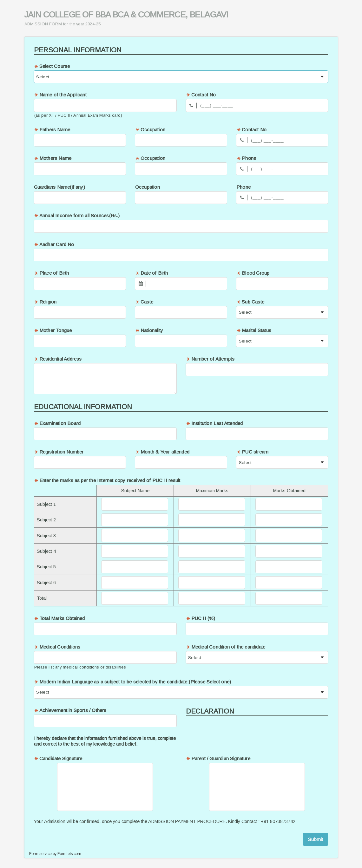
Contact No (201, 95)
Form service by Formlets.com (55, 854)
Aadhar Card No (54, 244)
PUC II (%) (201, 618)
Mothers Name (53, 158)
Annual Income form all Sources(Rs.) (77, 215)
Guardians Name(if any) (59, 187)
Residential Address (58, 359)
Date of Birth (152, 273)
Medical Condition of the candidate (226, 647)
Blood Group (253, 273)
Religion (45, 302)
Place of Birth (52, 273)
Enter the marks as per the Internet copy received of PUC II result (107, 480)
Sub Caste (250, 302)
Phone (246, 158)
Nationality (149, 330)
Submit (316, 839)
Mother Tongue (53, 330)
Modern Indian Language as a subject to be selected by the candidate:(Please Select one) (133, 682)
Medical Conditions (57, 647)
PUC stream (252, 452)
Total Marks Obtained (59, 618)
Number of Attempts (210, 359)
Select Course (52, 66)
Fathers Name (52, 130)
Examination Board (57, 423)
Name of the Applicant (60, 95)
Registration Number (59, 452)
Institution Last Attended (214, 423)
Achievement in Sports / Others (70, 710)
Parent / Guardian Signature (218, 758)
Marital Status (254, 330)
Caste (144, 302)
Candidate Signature (58, 758)
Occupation (150, 130)
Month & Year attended (162, 452)
